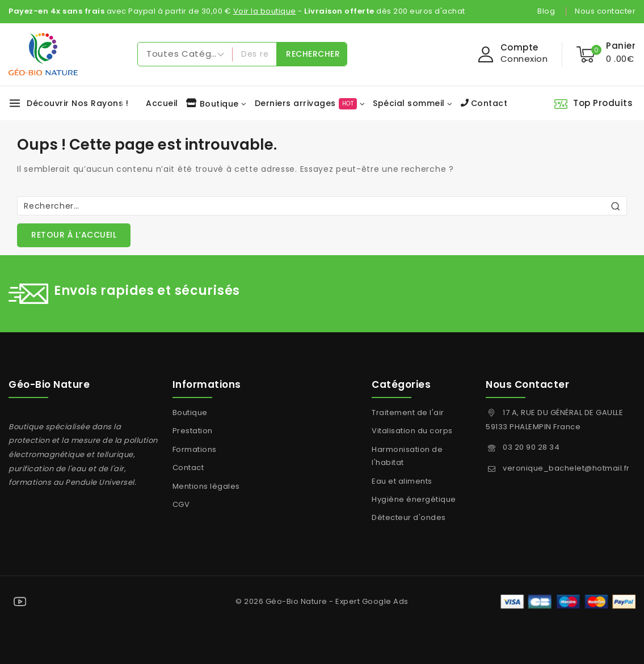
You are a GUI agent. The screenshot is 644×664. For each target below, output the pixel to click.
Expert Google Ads (372, 601)
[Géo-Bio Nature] (43, 54)
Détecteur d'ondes (409, 517)
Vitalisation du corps (412, 431)
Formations (195, 449)
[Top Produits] (595, 103)
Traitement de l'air (408, 413)
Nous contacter (605, 11)
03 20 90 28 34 (531, 447)
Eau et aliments (402, 481)
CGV (181, 504)
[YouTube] (20, 602)
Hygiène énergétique (414, 499)
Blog (546, 11)
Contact (484, 103)
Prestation (193, 431)
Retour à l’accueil (74, 235)
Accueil (162, 103)
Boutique (190, 413)
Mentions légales (206, 486)
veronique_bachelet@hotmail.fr (566, 468)
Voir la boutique (265, 11)
